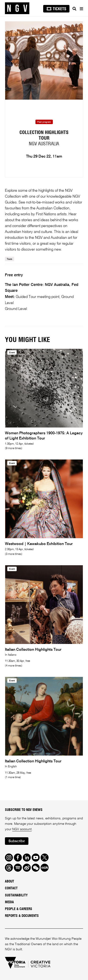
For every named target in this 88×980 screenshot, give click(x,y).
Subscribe (17, 841)
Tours (10, 259)
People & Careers (19, 909)
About (10, 882)
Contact (11, 888)
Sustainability (16, 895)
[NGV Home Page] (17, 8)
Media (9, 902)
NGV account (22, 829)
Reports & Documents (22, 916)
